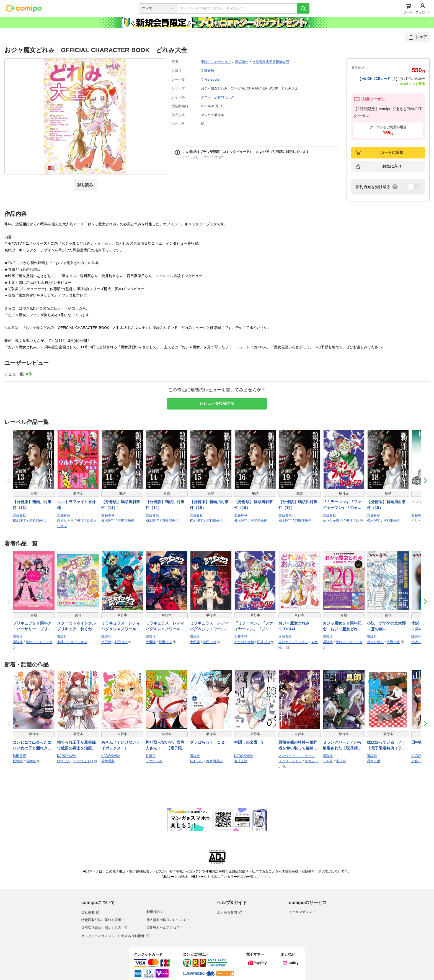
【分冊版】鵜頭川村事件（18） (386, 505)
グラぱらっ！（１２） (209, 742)
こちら (263, 877)
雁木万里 (374, 761)
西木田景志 (215, 761)
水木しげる (375, 642)
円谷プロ (352, 521)
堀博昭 (18, 761)
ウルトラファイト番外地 (76, 505)
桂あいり (197, 761)
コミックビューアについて (204, 157)
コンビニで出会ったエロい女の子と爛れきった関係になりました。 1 (34, 746)
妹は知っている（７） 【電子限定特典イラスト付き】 (388, 746)
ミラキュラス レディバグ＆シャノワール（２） (165, 626)
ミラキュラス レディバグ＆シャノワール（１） (121, 626)
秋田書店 (19, 756)
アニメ (206, 97)
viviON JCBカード (379, 79)
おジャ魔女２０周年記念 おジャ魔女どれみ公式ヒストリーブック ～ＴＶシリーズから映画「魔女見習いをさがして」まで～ (344, 626)
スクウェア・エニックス (297, 756)
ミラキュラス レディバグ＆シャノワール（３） (209, 626)
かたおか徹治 (333, 521)
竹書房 (151, 756)
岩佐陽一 (242, 62)
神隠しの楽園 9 (249, 742)
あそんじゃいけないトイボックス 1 (121, 745)
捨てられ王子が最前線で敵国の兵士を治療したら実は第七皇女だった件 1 (76, 746)
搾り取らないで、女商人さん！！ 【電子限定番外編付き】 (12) (166, 746)
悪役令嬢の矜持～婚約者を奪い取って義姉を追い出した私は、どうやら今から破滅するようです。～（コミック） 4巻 (298, 746)
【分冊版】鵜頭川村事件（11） (121, 505)
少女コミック (224, 97)
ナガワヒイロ (83, 761)
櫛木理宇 (19, 521)
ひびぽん (64, 761)
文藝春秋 (208, 71)
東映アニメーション (216, 62)
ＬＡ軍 (328, 761)
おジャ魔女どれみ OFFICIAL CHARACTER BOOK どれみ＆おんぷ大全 (299, 626)
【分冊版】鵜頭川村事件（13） (32, 505)
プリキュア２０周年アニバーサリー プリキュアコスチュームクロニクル (32, 626)
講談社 (18, 637)
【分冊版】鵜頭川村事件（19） (298, 505)
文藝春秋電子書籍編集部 (271, 62)
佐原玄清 (241, 761)
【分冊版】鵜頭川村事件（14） (165, 505)
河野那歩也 (37, 521)
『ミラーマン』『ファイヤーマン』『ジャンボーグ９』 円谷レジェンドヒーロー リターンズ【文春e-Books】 (343, 505)
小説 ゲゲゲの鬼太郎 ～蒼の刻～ (388, 626)
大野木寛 (393, 642)
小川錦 (341, 761)
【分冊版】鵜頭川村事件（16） (254, 505)
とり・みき (420, 521)
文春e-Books (210, 80)
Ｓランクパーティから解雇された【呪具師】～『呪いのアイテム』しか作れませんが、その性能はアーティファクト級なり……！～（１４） (342, 746)
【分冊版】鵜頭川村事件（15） (209, 505)
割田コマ (121, 642)
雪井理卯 (108, 761)
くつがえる (154, 761)
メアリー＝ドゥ (290, 761)
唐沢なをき (65, 521)
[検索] (303, 8)
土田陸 (106, 642)
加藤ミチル (420, 761)
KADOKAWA (66, 756)
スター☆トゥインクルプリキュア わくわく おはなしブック (78, 626)
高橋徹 (31, 761)
